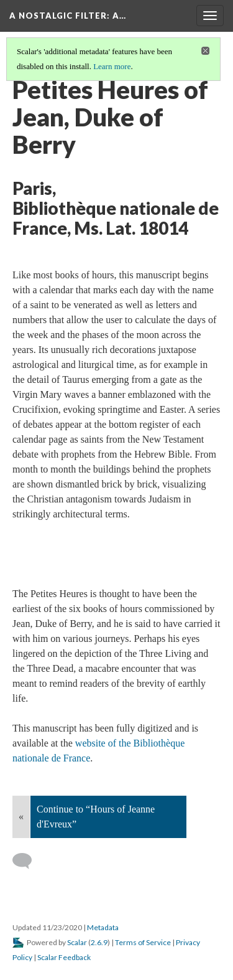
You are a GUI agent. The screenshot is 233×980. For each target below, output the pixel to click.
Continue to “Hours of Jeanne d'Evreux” (96, 817)
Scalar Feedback (64, 957)
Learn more (112, 66)
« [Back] (21, 817)
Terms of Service (143, 942)
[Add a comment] (28, 861)
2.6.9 (99, 942)
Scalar (77, 942)
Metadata (103, 927)
